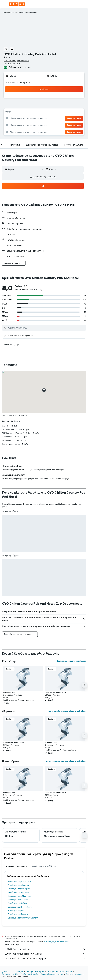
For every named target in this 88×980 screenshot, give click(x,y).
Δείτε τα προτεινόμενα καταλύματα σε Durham (66, 761)
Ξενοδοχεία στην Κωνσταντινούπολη (23, 918)
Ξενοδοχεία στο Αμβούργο (19, 892)
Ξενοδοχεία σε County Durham (52, 974)
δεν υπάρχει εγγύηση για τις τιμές (56, 942)
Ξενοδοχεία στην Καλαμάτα (19, 889)
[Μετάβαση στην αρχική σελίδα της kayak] (17, 4)
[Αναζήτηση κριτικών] (46, 328)
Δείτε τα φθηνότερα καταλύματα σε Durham (67, 711)
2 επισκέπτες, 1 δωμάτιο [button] (18, 83)
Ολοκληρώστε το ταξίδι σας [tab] (44, 866)
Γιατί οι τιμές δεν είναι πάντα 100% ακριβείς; (45, 958)
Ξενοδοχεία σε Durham (74, 974)
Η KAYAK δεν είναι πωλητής (45, 949)
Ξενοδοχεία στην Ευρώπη (35, 972)
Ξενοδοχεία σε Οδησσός (18, 900)
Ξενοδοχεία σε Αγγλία (10, 974)
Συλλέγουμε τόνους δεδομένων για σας (45, 954)
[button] (4, 4)
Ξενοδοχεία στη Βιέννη (17, 903)
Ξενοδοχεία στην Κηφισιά (18, 885)
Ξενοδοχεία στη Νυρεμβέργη (20, 907)
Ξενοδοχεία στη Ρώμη (17, 911)
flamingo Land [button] (9, 692)
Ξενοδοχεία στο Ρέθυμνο (18, 914)
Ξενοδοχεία (19, 972)
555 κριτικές (26, 67)
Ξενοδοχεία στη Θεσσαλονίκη (20, 882)
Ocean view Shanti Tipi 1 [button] (55, 692)
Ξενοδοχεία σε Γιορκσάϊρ (30, 974)
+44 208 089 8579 (12, 64)
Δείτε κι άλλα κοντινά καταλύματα (71, 661)
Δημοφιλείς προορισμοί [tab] (17, 866)
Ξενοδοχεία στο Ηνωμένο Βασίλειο (60, 972)
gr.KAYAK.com (7, 972)
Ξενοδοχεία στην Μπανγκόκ (19, 896)
